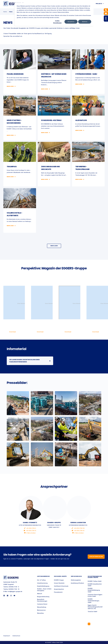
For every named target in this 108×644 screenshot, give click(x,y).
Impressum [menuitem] (7, 636)
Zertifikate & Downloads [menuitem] (61, 586)
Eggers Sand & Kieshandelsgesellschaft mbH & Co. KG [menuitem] (95, 607)
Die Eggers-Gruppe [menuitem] (60, 576)
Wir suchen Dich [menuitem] (76, 576)
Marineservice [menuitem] (41, 610)
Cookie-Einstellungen (57, 22)
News (11, 12)
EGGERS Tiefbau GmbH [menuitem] (95, 581)
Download (12, 332)
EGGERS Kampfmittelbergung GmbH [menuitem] (94, 590)
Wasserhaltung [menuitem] (42, 607)
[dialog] (54, 14)
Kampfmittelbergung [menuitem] (43, 586)
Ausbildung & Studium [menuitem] (77, 583)
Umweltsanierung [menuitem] (42, 583)
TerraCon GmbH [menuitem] (92, 612)
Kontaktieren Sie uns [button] (96, 557)
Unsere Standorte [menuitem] (59, 583)
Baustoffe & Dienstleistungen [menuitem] (42, 600)
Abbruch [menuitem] (40, 594)
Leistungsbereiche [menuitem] (43, 576)
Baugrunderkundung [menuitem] (43, 597)
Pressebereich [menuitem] (58, 592)
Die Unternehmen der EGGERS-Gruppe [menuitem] (95, 577)
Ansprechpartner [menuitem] (59, 589)
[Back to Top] (89, 624)
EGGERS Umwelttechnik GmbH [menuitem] (95, 585)
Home (5, 12)
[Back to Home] (13, 4)
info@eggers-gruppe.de (15, 591)
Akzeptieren (71, 22)
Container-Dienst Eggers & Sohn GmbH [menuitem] (95, 595)
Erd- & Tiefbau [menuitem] (41, 580)
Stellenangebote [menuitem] (76, 580)
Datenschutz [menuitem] (16, 636)
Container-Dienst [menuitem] (42, 604)
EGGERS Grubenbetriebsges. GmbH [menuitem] (94, 601)
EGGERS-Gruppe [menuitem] (59, 580)
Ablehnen (85, 22)
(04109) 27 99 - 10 (14, 589)
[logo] (11, 577)
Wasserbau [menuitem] (40, 613)
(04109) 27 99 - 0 (14, 587)
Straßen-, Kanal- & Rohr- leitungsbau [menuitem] (44, 590)
